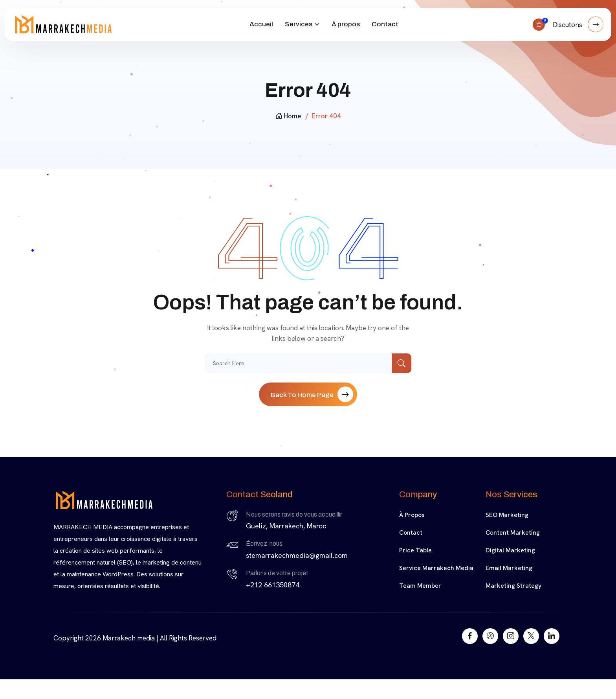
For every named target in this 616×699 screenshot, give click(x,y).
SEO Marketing (507, 515)
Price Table (415, 550)
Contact (385, 24)
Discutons (578, 24)
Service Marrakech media (436, 568)
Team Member (420, 586)
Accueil (261, 24)
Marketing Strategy (513, 586)
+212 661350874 (273, 585)
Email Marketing (509, 568)
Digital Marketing (510, 550)
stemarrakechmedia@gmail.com (297, 555)
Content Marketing (513, 533)
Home (288, 116)
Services (299, 24)
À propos (346, 24)
